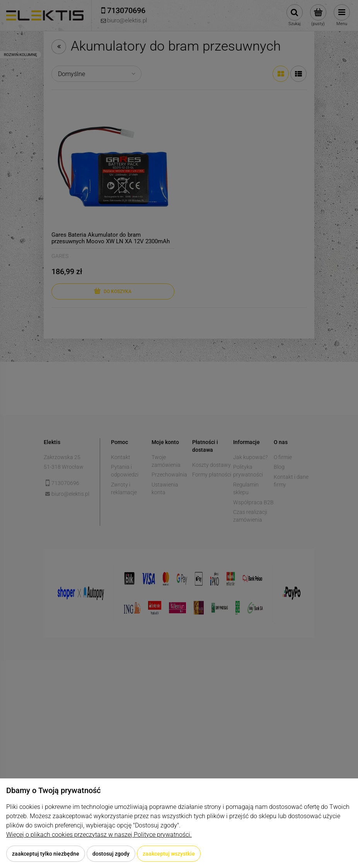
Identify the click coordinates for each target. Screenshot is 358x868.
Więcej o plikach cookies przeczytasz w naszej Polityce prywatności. (99, 835)
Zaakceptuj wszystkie (169, 854)
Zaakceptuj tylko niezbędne (46, 854)
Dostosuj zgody (111, 854)
